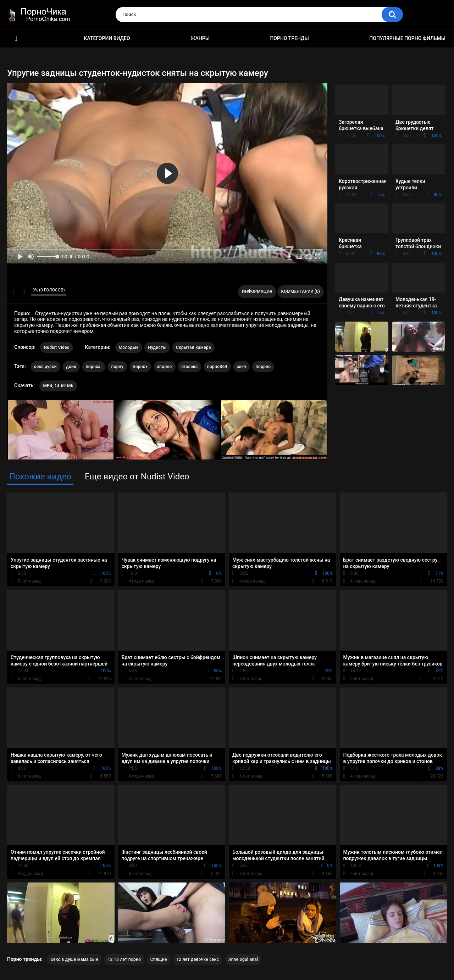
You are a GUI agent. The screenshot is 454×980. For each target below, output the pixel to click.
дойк (71, 367)
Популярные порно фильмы (407, 38)
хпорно (165, 367)
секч (241, 367)
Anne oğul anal (243, 959)
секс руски (45, 367)
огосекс (189, 367)
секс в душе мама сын (74, 959)
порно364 (217, 367)
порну (117, 367)
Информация (257, 291)
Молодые (129, 347)
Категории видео (107, 38)
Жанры (200, 38)
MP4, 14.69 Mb (58, 386)
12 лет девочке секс (198, 959)
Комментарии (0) (301, 291)
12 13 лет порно (124, 959)
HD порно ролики (16, 38)
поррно (263, 367)
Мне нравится (14, 291)
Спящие (159, 959)
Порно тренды (289, 38)
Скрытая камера (193, 347)
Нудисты (157, 347)
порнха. (94, 367)
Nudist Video (57, 347)
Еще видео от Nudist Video (137, 477)
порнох (140, 367)
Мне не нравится (24, 291)
